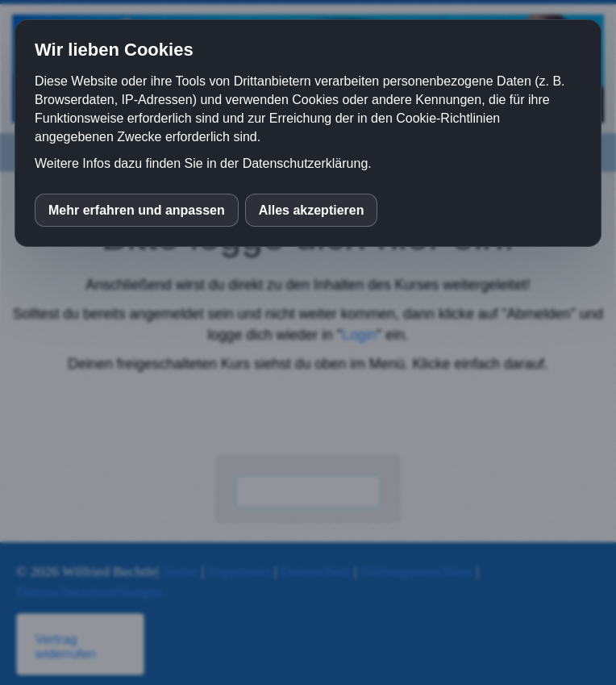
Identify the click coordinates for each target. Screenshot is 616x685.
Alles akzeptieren (312, 210)
